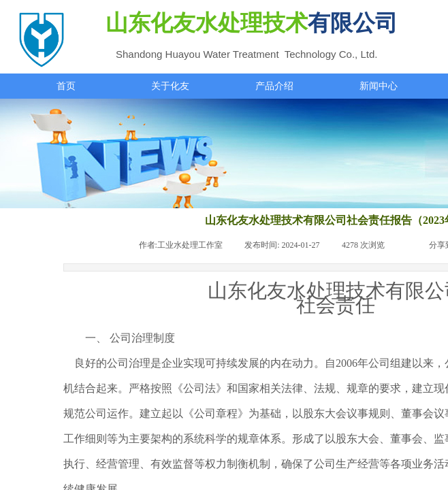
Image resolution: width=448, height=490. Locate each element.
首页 (66, 86)
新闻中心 (379, 86)
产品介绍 (274, 86)
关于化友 (170, 86)
